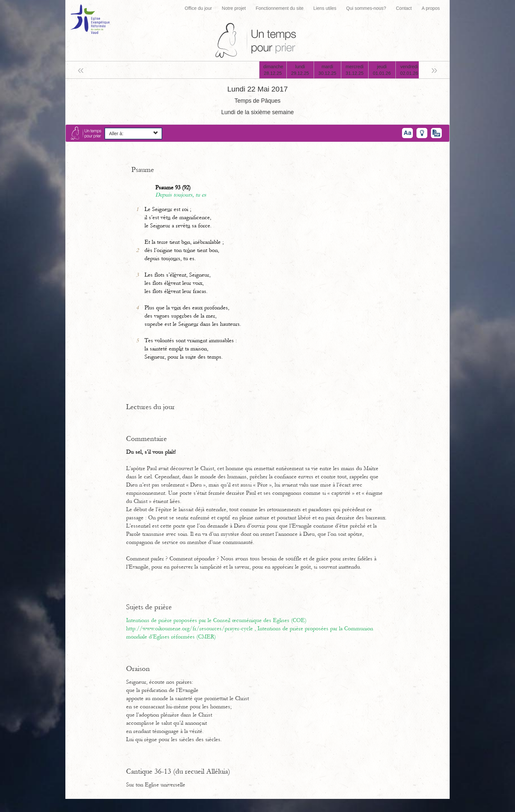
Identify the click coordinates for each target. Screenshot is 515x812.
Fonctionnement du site (280, 8)
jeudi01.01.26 (382, 70)
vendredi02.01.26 (409, 70)
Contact (404, 8)
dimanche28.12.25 (273, 70)
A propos (431, 8)
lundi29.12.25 (300, 70)
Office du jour (198, 8)
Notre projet (234, 8)
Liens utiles (325, 8)
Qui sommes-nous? (366, 8)
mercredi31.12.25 (355, 70)
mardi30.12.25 (327, 70)
